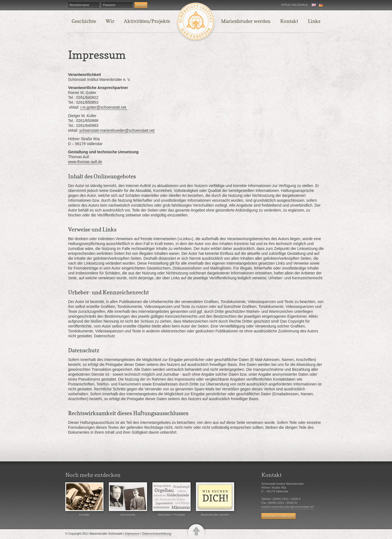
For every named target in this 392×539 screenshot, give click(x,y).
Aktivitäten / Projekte (171, 499)
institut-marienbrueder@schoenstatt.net (288, 507)
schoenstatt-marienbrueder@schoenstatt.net (117, 130)
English (314, 5)
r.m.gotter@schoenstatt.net (104, 107)
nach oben (196, 531)
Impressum (132, 534)
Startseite (195, 22)
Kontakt (84, 499)
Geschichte (128, 499)
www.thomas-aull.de (85, 162)
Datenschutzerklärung (157, 534)
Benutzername (79, 5)
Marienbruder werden (215, 499)
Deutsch (321, 5)
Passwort (109, 5)
